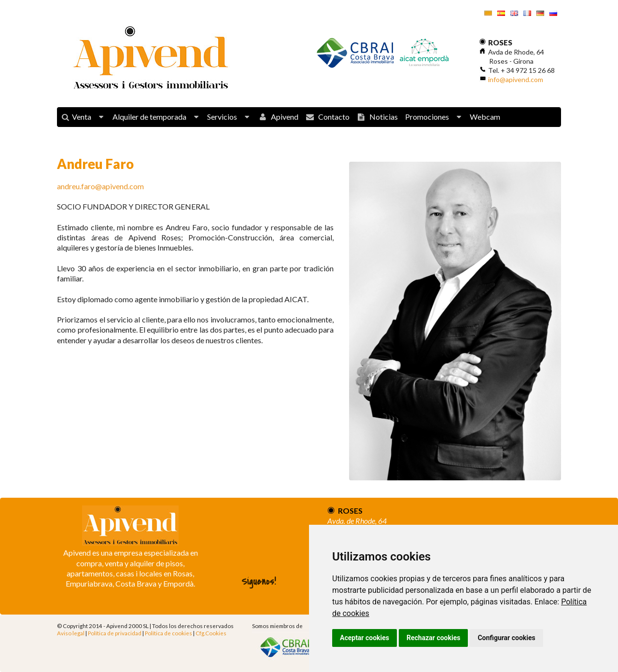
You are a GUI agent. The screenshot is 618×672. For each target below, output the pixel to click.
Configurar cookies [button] (506, 638)
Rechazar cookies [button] (433, 638)
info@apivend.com (516, 79)
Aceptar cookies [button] (365, 638)
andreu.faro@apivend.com (100, 186)
